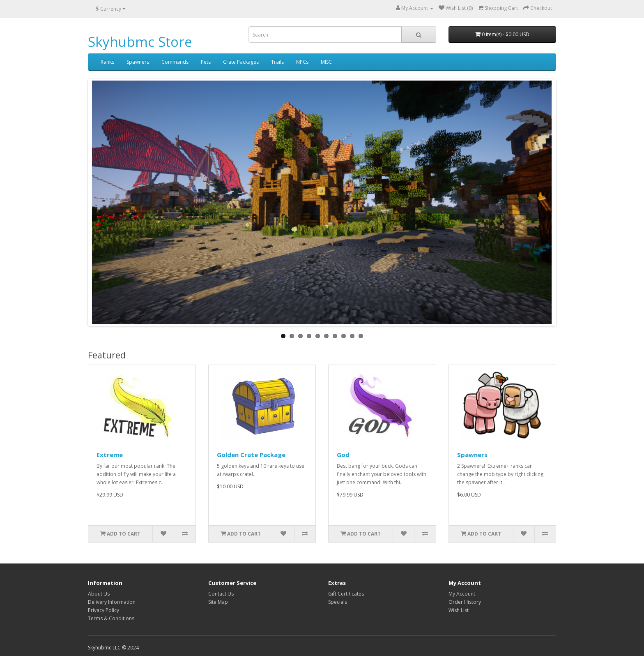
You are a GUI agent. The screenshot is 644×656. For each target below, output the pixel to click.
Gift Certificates (346, 594)
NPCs (302, 62)
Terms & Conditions (111, 618)
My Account (462, 594)
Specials (338, 602)
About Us (99, 594)
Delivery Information (112, 602)
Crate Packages (241, 62)
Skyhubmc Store (140, 42)
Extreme (110, 455)
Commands (175, 62)
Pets (206, 62)
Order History (465, 602)
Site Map (218, 602)
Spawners (138, 62)
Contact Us (221, 594)
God (343, 455)
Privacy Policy (103, 610)
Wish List (459, 610)
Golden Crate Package (251, 455)
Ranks (107, 62)
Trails (277, 62)
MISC (326, 62)
